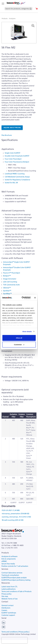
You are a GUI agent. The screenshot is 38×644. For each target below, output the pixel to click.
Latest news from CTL (9, 587)
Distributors (6, 608)
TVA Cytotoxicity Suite (11, 285)
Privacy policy (6, 594)
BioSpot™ (7, 276)
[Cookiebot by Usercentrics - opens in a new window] (23, 298)
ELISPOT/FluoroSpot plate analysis (14, 578)
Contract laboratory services (12, 573)
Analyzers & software (9, 556)
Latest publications (9, 589)
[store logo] (16, 3)
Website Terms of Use (10, 599)
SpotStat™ (7, 291)
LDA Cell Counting (10, 282)
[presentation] (14, 640)
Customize (19, 344)
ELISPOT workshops (9, 613)
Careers (4, 610)
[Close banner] (35, 298)
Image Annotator (10, 279)
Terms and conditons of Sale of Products (16, 591)
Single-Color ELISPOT (13, 153)
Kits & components (9, 559)
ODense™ (7, 288)
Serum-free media (8, 564)
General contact (7, 605)
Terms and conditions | (10, 632)
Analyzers (12, 19)
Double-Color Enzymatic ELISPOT (17, 156)
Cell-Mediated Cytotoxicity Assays (17, 177)
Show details (27, 331)
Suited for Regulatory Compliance (17, 180)
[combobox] (18, 6)
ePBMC (4, 561)
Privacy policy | (24, 632)
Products (5, 19)
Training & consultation (10, 575)
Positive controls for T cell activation (15, 566)
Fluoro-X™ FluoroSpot (12, 273)
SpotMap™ (7, 294)
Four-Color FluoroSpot (13, 159)
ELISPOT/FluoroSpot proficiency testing (16, 580)
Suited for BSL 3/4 (11, 183)
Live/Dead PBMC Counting (15, 174)
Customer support (8, 615)
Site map (5, 596)
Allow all (19, 338)
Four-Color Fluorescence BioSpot (17, 162)
